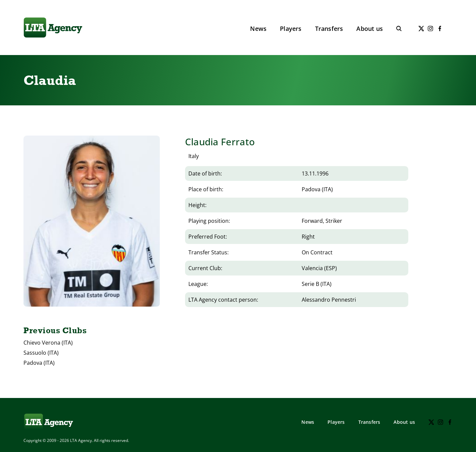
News (258, 29)
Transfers (329, 29)
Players (291, 29)
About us (370, 29)
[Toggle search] (399, 29)
